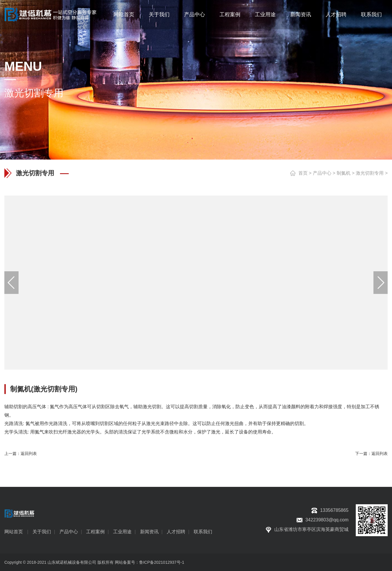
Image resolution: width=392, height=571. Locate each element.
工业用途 (265, 15)
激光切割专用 (370, 173)
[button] (380, 283)
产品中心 (195, 15)
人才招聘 (336, 15)
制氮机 (344, 173)
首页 (303, 173)
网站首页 (124, 15)
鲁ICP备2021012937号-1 (162, 562)
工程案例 (230, 15)
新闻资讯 (301, 15)
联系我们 (371, 15)
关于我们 (159, 15)
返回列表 (29, 453)
